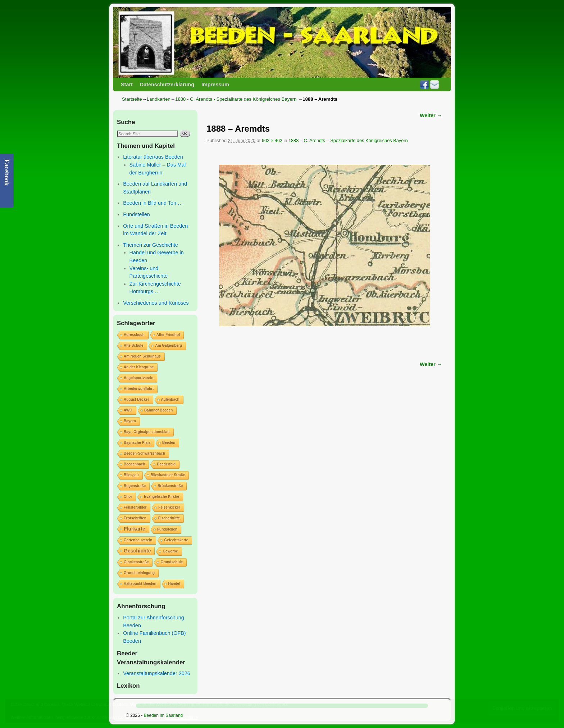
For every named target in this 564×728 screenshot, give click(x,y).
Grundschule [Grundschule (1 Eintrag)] (172, 562)
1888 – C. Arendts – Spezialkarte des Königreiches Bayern (348, 140)
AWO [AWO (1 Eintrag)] (128, 410)
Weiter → (431, 115)
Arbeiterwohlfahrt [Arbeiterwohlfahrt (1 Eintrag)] (139, 389)
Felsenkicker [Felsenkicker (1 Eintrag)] (169, 507)
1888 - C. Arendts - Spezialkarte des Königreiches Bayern (236, 99)
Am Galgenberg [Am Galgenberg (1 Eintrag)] (168, 345)
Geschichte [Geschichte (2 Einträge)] (137, 551)
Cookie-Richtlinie (182, 718)
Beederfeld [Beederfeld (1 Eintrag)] (166, 464)
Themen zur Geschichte (151, 245)
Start (127, 85)
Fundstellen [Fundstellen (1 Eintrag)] (167, 529)
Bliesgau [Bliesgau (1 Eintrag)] (131, 475)
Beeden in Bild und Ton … (153, 203)
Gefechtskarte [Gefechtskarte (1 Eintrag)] (176, 540)
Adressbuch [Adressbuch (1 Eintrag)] (134, 335)
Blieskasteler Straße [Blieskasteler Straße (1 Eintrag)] (168, 475)
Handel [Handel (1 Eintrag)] (174, 584)
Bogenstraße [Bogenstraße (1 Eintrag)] (135, 486)
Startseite (132, 99)
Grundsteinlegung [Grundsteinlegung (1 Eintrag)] (139, 573)
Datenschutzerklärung (167, 85)
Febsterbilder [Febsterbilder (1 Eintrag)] (135, 507)
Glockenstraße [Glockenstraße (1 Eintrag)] (136, 562)
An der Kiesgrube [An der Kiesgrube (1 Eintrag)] (139, 367)
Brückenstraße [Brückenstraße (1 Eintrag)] (170, 486)
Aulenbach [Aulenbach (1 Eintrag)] (170, 399)
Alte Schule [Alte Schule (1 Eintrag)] (133, 345)
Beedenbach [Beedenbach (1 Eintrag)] (134, 464)
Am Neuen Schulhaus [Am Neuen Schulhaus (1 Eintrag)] (142, 356)
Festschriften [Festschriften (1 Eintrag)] (135, 518)
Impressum (215, 85)
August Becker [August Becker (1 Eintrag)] (137, 399)
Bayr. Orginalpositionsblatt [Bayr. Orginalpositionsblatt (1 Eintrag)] (147, 432)
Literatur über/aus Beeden (153, 157)
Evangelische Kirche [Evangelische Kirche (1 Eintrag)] (162, 497)
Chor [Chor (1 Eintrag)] (128, 497)
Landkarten (159, 99)
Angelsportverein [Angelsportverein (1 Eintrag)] (138, 378)
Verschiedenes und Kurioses (156, 303)
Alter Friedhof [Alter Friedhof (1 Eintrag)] (168, 335)
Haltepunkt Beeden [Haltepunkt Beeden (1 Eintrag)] (140, 584)
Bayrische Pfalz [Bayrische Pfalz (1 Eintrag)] (137, 443)
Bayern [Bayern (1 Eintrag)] (130, 421)
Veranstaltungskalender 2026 (156, 673)
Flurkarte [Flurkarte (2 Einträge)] (135, 529)
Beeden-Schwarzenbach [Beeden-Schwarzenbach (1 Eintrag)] (144, 453)
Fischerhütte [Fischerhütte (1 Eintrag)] (169, 518)
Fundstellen (136, 214)
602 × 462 (272, 140)
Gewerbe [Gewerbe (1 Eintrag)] (170, 551)
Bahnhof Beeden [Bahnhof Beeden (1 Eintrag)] (158, 410)
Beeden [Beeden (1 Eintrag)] (169, 443)
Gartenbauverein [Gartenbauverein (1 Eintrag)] (138, 540)
